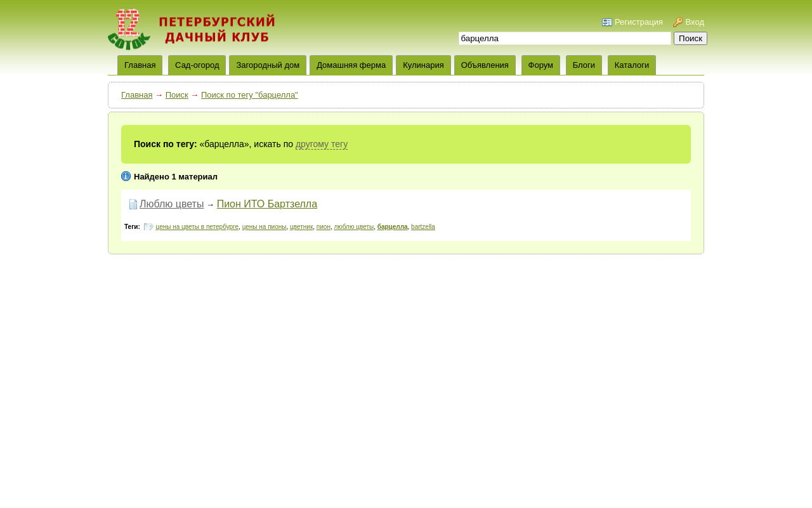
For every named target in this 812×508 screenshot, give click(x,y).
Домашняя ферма (351, 65)
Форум (541, 65)
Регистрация (639, 22)
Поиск (177, 95)
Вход (695, 22)
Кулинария (423, 65)
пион (324, 227)
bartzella (423, 227)
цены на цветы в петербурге (198, 227)
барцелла (393, 227)
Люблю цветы (172, 204)
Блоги (584, 65)
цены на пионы (265, 227)
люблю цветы (354, 227)
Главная (137, 95)
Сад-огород (197, 65)
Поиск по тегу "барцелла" (250, 95)
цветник (301, 227)
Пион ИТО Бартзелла (267, 204)
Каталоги (632, 65)
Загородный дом (268, 65)
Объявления (485, 65)
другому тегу (322, 144)
